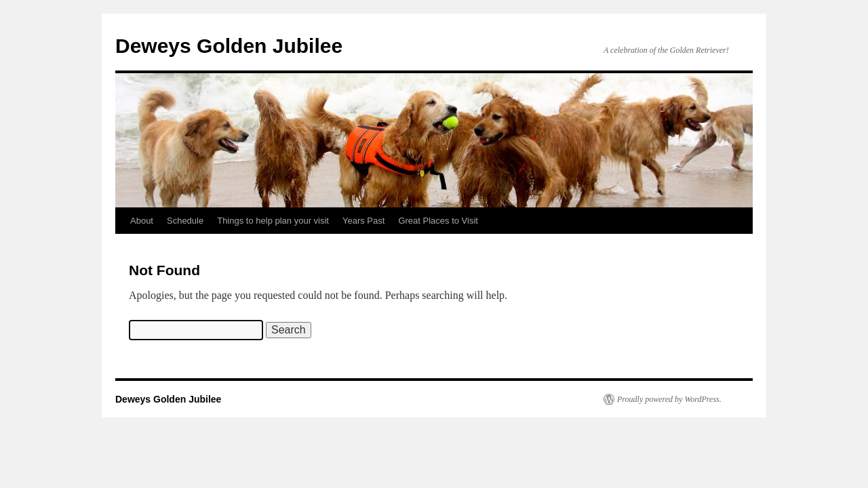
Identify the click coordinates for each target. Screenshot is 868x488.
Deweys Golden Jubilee (229, 46)
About (142, 221)
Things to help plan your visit (273, 221)
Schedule (185, 221)
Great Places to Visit (438, 221)
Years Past (363, 221)
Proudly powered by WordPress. (669, 399)
